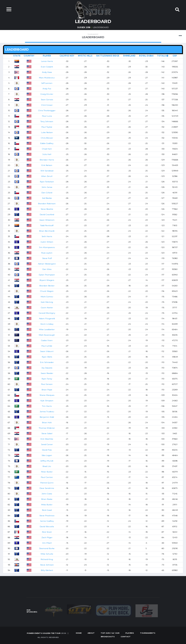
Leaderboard (93, 36)
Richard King (47, 559)
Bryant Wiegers (47, 280)
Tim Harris (47, 406)
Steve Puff (47, 258)
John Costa (47, 494)
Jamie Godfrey (47, 521)
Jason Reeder (47, 373)
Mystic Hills (85, 56)
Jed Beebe (47, 198)
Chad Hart (47, 149)
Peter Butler (47, 472)
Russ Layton (47, 253)
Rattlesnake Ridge (108, 56)
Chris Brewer (47, 138)
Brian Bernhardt (47, 231)
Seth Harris (47, 236)
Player (47, 56)
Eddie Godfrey (47, 143)
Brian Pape (47, 390)
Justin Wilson (47, 242)
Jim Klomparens (47, 247)
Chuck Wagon (47, 291)
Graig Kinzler (47, 94)
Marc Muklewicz (47, 78)
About (91, 633)
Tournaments (148, 633)
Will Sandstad (47, 171)
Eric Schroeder (47, 362)
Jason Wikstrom (47, 220)
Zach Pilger (47, 537)
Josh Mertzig (47, 302)
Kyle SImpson (47, 401)
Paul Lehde (47, 346)
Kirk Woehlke (47, 439)
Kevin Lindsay (47, 324)
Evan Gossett (47, 67)
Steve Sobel (47, 433)
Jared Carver (47, 444)
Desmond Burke (47, 548)
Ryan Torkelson (47, 182)
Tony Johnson (47, 121)
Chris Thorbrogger (47, 111)
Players (130, 633)
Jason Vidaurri (47, 351)
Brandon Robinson (47, 204)
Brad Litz (47, 466)
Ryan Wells (47, 357)
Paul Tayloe (47, 127)
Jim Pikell (47, 543)
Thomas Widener (47, 428)
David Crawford (47, 215)
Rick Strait (47, 532)
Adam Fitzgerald (47, 319)
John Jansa (47, 187)
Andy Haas (47, 72)
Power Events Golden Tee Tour (44, 633)
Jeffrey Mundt (47, 461)
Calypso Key (67, 56)
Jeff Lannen (47, 83)
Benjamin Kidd (47, 417)
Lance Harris (47, 61)
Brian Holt (47, 423)
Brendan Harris (47, 160)
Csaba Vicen (47, 340)
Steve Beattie (47, 209)
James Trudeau (47, 412)
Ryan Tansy (47, 379)
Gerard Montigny (47, 313)
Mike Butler (47, 505)
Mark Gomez (47, 297)
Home (79, 633)
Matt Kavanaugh (47, 335)
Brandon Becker (47, 286)
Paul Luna (47, 116)
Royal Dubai (146, 56)
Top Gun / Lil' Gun (110, 633)
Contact (126, 637)
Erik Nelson (47, 165)
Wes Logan (47, 455)
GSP (175, 56)
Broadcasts (108, 637)
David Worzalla (47, 527)
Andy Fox (47, 89)
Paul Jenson (47, 384)
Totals (163, 56)
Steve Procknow (47, 516)
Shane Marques (47, 395)
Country (29, 56)
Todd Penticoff (47, 225)
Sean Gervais (47, 100)
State (17, 56)
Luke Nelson (47, 132)
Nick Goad (47, 510)
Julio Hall (47, 154)
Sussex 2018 (84, 27)
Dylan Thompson (47, 275)
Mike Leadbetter (47, 329)
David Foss (47, 450)
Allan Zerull (47, 176)
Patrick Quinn (47, 483)
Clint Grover (47, 105)
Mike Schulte (47, 554)
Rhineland (129, 56)
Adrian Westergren (47, 264)
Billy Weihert (47, 570)
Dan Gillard (47, 193)
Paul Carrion (47, 477)
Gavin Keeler (47, 308)
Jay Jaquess (47, 368)
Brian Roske (47, 499)
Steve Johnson (47, 565)
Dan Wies (47, 269)
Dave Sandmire (47, 488)
